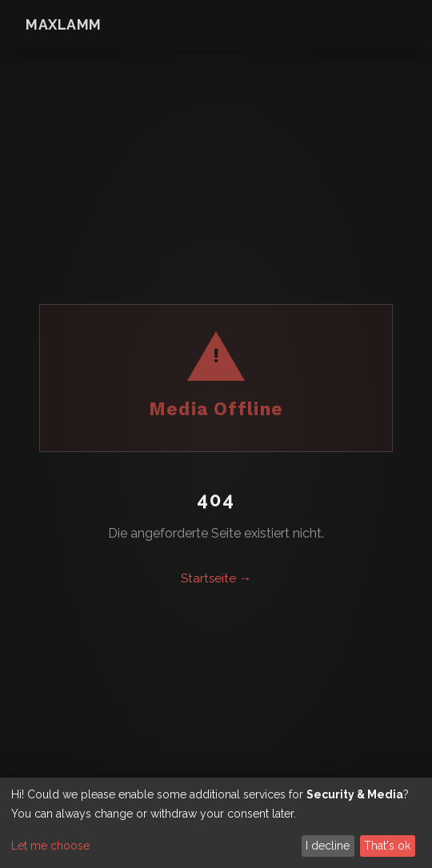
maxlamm (64, 24)
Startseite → (216, 578)
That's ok (387, 846)
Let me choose (50, 846)
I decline (328, 846)
